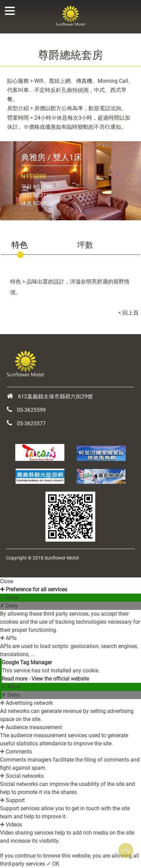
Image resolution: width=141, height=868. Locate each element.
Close (7, 581)
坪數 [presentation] (85, 245)
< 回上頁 (128, 313)
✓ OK (53, 864)
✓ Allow (9, 598)
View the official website (60, 679)
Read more (15, 679)
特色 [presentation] (20, 245)
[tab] (36, 245)
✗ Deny (9, 606)
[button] (133, 179)
